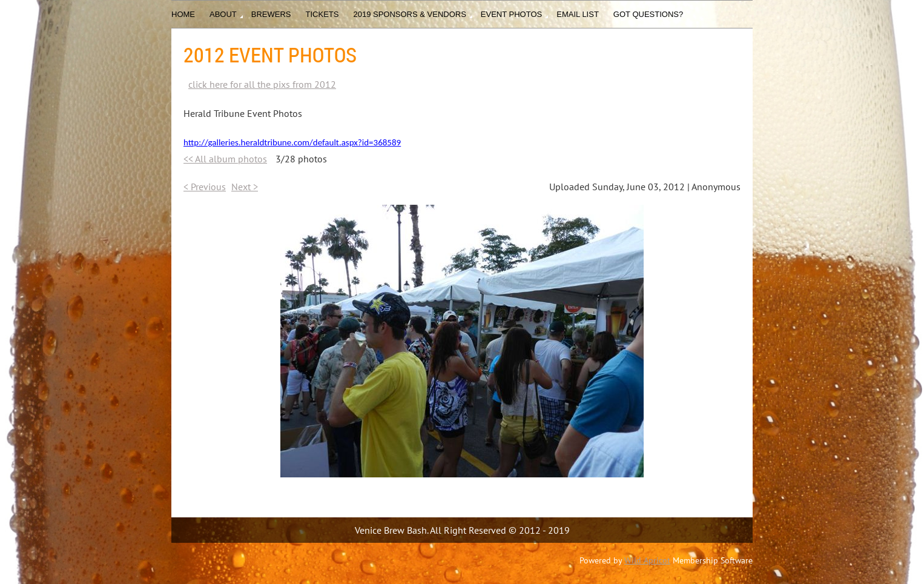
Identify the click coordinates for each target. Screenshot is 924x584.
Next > (245, 187)
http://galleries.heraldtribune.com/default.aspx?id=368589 (292, 142)
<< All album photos (225, 159)
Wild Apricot (647, 560)
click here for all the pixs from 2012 (262, 84)
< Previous (205, 187)
